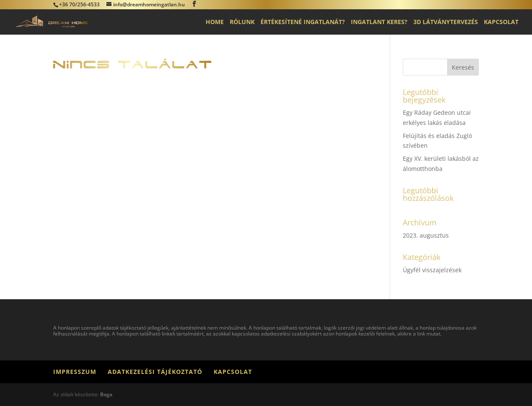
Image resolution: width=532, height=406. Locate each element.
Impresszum (75, 372)
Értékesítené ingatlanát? (303, 22)
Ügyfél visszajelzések (432, 270)
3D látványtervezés (446, 22)
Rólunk (242, 22)
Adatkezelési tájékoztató (155, 372)
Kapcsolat (501, 22)
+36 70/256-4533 (79, 4)
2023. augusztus (426, 235)
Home (215, 22)
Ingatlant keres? (379, 22)
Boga (106, 394)
